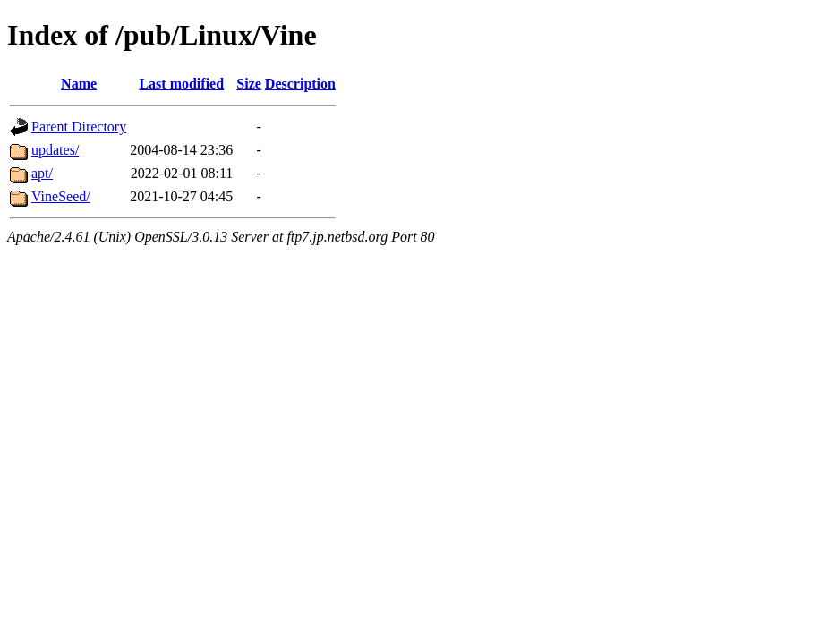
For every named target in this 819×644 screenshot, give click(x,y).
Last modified (181, 84)
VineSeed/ (61, 196)
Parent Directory (79, 127)
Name (79, 84)
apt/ (42, 173)
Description (300, 84)
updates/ (55, 150)
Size (249, 84)
